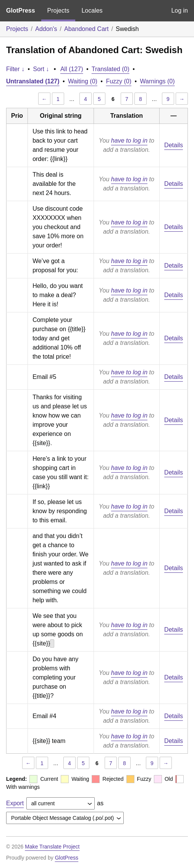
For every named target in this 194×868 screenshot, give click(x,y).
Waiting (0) (83, 81)
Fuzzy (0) (119, 81)
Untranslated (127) (33, 81)
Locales (92, 11)
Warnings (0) (158, 81)
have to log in (129, 141)
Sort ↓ (41, 69)
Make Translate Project (52, 847)
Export (15, 803)
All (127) (72, 69)
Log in (179, 11)
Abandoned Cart (86, 29)
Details (174, 145)
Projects (58, 11)
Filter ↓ (15, 69)
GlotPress (21, 11)
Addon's (46, 29)
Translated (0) (111, 69)
